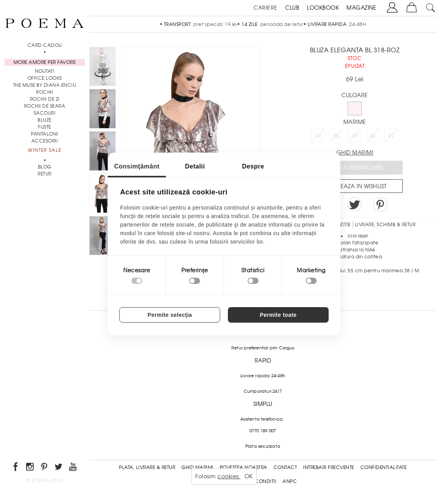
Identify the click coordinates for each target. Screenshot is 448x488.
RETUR (45, 174)
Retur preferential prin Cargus (263, 348)
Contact (285, 467)
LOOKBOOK (323, 8)
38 (354, 136)
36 (336, 136)
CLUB (292, 8)
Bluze (45, 120)
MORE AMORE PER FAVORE (45, 62)
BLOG (45, 167)
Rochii (45, 92)
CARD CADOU (45, 45)
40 (373, 136)
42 (391, 136)
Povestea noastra (244, 467)
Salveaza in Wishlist (357, 186)
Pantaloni (45, 134)
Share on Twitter (355, 204)
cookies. (229, 476)
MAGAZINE (361, 8)
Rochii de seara (45, 106)
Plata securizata (263, 446)
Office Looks (45, 78)
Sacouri (45, 113)
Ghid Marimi (197, 467)
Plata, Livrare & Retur (147, 467)
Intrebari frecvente (329, 467)
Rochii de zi (45, 99)
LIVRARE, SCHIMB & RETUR (385, 225)
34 (318, 136)
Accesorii (45, 141)
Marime (355, 122)
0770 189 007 (263, 431)
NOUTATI (45, 71)
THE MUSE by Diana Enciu (45, 85)
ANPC (290, 481)
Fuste (45, 127)
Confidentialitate (384, 467)
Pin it (380, 204)
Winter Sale (45, 150)
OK (249, 476)
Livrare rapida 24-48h (263, 376)
